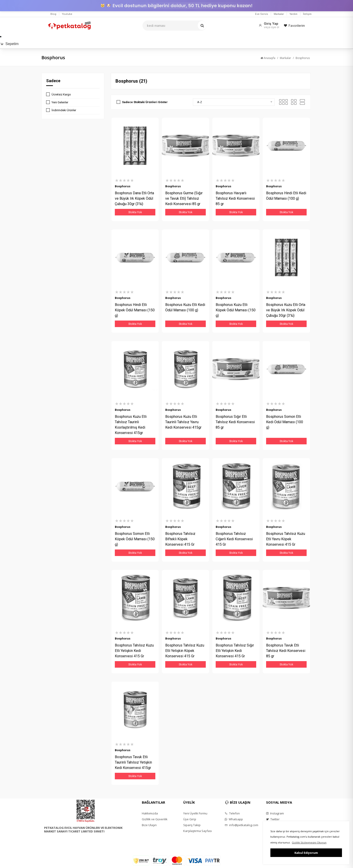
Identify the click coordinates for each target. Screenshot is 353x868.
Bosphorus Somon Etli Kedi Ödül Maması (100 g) (285, 422)
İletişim (307, 14)
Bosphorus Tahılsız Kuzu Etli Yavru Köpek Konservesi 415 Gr (286, 539)
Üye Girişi (190, 820)
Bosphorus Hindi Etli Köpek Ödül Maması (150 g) (135, 310)
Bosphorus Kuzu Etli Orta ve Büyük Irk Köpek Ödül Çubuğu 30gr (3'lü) (286, 310)
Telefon (232, 814)
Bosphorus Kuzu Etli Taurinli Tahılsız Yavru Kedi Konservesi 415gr (183, 422)
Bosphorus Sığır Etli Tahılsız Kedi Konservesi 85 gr (235, 422)
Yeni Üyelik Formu (195, 814)
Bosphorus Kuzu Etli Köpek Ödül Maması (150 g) (236, 310)
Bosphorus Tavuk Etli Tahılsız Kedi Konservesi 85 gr (286, 651)
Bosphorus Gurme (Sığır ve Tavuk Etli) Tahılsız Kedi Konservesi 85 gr (184, 198)
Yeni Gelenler (60, 102)
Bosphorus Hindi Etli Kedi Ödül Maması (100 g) (286, 196)
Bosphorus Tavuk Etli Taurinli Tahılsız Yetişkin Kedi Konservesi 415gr (133, 763)
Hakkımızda (150, 814)
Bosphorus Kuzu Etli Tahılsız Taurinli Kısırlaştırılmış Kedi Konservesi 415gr (131, 425)
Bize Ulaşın (149, 826)
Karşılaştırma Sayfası (198, 832)
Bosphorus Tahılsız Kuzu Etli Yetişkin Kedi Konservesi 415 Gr (134, 651)
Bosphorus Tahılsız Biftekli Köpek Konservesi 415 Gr (180, 539)
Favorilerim (294, 26)
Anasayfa (268, 58)
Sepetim (9, 44)
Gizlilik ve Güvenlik (155, 820)
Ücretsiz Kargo (61, 94)
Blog (53, 14)
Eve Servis (262, 14)
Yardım (293, 14)
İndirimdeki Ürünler (64, 110)
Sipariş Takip (192, 826)
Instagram (275, 814)
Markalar (279, 14)
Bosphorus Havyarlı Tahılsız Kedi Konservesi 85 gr (235, 198)
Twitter (273, 820)
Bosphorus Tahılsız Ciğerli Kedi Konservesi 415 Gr (234, 539)
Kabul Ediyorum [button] (306, 853)
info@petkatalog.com (241, 826)
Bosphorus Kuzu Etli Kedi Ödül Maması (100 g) (185, 308)
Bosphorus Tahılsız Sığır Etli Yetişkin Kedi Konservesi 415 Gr (235, 651)
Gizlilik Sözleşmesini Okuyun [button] (309, 842)
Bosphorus (303, 58)
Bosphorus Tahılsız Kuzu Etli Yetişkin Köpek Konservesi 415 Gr (185, 651)
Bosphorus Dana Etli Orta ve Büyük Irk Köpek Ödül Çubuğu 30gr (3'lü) (134, 198)
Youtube (67, 14)
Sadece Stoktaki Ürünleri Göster (145, 102)
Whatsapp (234, 820)
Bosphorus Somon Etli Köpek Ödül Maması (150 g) (135, 539)
